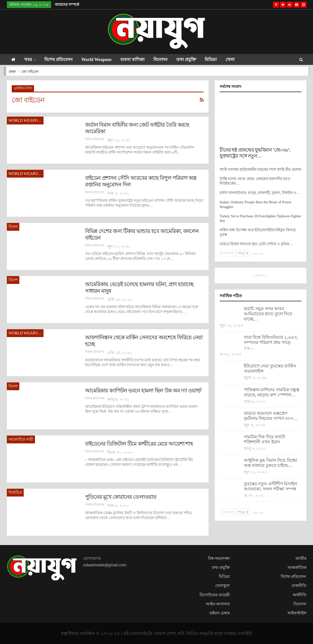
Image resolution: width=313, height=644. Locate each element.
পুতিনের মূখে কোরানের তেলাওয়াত (121, 497)
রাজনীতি (299, 586)
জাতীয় (301, 558)
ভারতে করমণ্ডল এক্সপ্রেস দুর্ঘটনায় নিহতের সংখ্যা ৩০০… (271, 416)
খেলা (239, 60)
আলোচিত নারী (21, 439)
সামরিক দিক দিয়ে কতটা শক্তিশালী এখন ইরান (265, 439)
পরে (243, 253)
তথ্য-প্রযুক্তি (221, 567)
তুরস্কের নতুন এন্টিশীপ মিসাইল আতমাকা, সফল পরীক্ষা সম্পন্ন (271, 486)
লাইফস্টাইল (297, 613)
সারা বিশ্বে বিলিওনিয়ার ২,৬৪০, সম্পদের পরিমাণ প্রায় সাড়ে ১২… (271, 342)
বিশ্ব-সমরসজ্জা (219, 558)
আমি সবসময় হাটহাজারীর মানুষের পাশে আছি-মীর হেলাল (261, 170)
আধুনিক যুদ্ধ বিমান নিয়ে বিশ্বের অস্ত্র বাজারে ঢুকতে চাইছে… (270, 463)
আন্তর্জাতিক (297, 567)
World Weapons (100, 60)
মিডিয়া (218, 60)
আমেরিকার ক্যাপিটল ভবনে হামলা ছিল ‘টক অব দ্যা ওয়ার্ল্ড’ (144, 391)
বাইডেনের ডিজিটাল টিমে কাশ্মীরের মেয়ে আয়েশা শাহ (139, 444)
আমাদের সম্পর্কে (67, 5)
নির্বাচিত (15, 492)
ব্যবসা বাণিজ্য (137, 60)
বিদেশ (13, 227)
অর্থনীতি (300, 595)
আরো (258, 60)
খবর (29, 60)
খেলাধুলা (223, 586)
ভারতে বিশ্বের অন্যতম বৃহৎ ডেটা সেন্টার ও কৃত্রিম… (256, 244)
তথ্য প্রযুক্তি (193, 60)
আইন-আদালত (218, 604)
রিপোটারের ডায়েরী (215, 595)
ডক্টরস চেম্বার (220, 613)
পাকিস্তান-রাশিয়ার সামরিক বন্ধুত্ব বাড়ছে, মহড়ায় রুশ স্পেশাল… (272, 392)
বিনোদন (166, 60)
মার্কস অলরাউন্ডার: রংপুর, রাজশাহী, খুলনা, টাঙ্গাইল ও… (260, 193)
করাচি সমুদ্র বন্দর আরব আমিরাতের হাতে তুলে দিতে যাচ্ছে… (268, 314)
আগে (228, 253)
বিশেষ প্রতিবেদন (61, 60)
